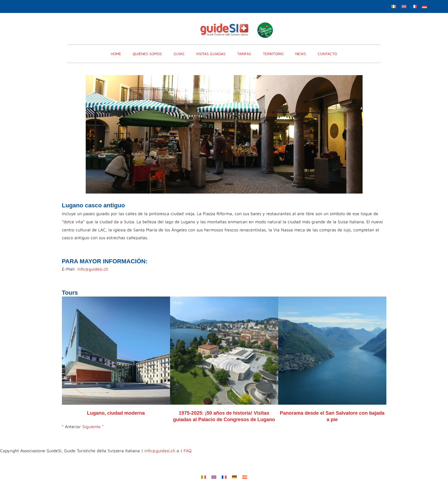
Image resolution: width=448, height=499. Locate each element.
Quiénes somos (147, 54)
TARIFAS (244, 54)
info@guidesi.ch (93, 269)
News (301, 54)
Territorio (273, 54)
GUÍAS (179, 54)
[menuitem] (394, 6)
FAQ (188, 451)
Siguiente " (93, 427)
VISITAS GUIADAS (211, 54)
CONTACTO (327, 54)
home (116, 54)
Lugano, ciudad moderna (116, 413)
